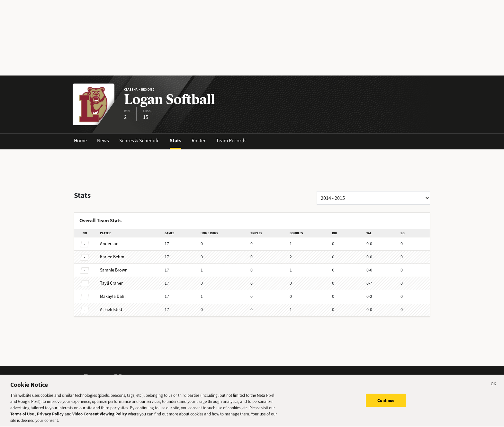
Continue (386, 405)
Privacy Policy (50, 419)
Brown (114, 270)
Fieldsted (111, 310)
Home (80, 141)
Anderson (109, 244)
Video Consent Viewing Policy (100, 419)
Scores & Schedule (139, 141)
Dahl (113, 296)
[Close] (494, 390)
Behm (112, 257)
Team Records (231, 141)
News (103, 141)
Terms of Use (22, 419)
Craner (111, 283)
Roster (199, 141)
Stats (175, 141)
